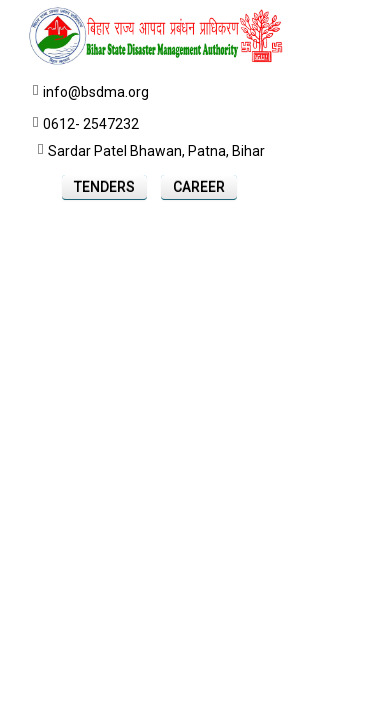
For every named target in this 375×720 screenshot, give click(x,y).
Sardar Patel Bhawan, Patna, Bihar (156, 151)
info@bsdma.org (96, 92)
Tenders (104, 187)
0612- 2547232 (91, 124)
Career (199, 187)
